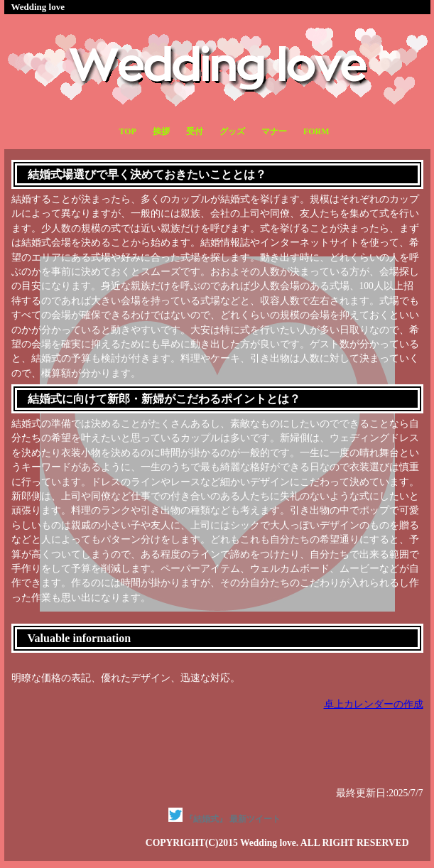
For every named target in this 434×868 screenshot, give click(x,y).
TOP (127, 131)
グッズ (232, 131)
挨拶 (161, 131)
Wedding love (38, 7)
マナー (274, 131)
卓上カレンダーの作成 (374, 704)
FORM (316, 131)
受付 (195, 131)
